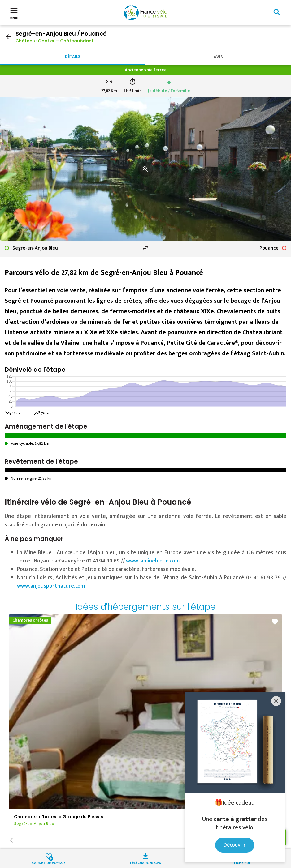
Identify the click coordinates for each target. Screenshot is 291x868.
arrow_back (8, 37)
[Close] (276, 701)
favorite (275, 622)
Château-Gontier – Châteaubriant (54, 41)
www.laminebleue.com (153, 561)
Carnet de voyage (49, 862)
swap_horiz (145, 248)
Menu (14, 13)
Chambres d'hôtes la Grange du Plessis (59, 817)
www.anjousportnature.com (51, 586)
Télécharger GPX (145, 862)
